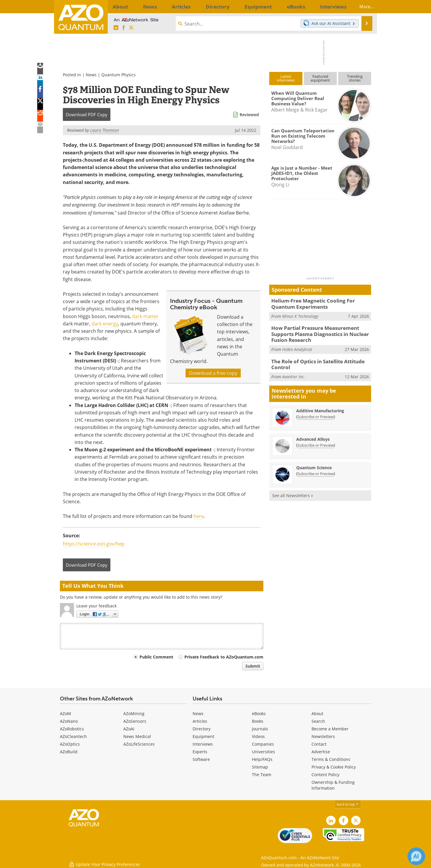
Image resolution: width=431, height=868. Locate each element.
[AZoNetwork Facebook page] (124, 28)
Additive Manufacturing (320, 406)
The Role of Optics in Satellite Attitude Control (314, 360)
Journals (260, 729)
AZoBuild (69, 752)
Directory (202, 729)
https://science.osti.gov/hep (94, 544)
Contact (319, 744)
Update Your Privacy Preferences (104, 861)
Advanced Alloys (313, 434)
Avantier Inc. (294, 372)
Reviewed (249, 115)
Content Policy (325, 775)
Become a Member (330, 729)
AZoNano (69, 721)
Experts (200, 752)
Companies (263, 744)
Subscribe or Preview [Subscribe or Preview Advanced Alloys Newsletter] (316, 440)
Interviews (203, 744)
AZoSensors (135, 721)
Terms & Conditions (331, 759)
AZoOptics (70, 744)
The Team (262, 775)
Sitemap (260, 767)
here (199, 516)
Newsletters (323, 736)
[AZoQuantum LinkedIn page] (116, 28)
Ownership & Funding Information (333, 785)
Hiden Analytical (297, 346)
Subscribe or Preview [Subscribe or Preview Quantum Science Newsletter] (316, 469)
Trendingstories (355, 78)
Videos (258, 736)
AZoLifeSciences (139, 744)
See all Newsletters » (293, 490)
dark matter (145, 316)
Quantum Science (314, 463)
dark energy (105, 324)
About (317, 714)
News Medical (137, 736)
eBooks (259, 714)
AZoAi (129, 729)
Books (258, 721)
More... (362, 6)
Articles (200, 721)
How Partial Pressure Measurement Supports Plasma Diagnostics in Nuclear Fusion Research (321, 332)
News (91, 75)
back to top (348, 804)
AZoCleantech (73, 736)
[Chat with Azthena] (416, 856)
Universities (264, 752)
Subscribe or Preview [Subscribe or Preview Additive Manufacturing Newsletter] (316, 412)
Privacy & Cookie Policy (334, 767)
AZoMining (134, 714)
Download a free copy (213, 373)
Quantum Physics (118, 75)
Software (201, 759)
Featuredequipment (320, 78)
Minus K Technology (300, 315)
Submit (253, 666)
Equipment (203, 736)
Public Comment (156, 657)
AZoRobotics (72, 729)
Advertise (321, 752)
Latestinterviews (286, 78)
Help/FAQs (262, 759)
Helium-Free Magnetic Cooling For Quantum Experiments (320, 303)
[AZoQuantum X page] (131, 28)
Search (318, 721)
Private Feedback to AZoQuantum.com (224, 657)
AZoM (65, 714)
